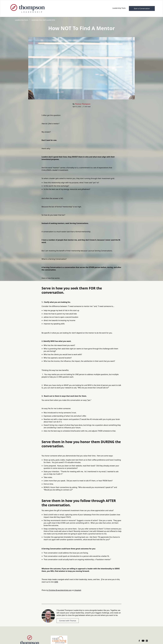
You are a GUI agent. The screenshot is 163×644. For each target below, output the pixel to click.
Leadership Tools (119, 8)
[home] (40, 8)
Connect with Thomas (68, 621)
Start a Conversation (142, 9)
